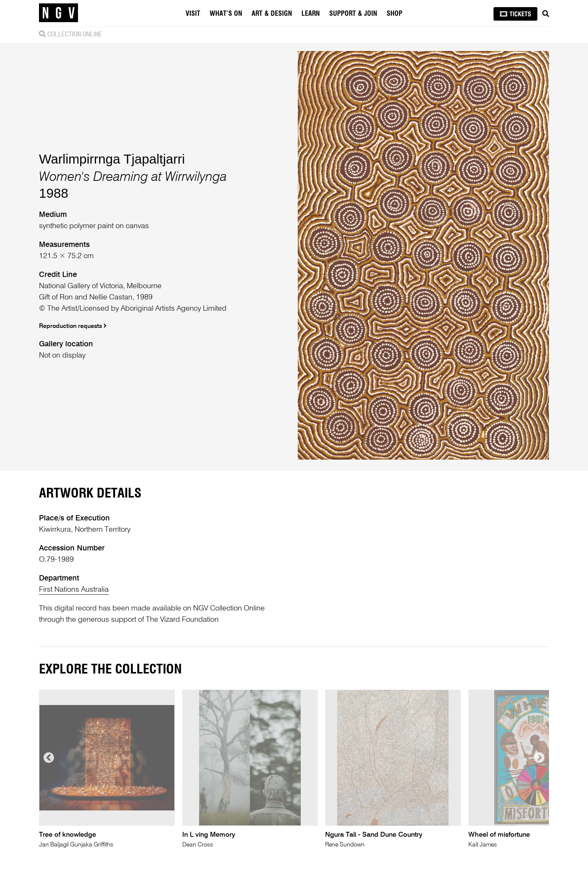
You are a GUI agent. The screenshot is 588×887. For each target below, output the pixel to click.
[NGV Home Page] (58, 13)
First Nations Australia (74, 590)
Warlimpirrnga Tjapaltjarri (112, 159)
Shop (394, 14)
